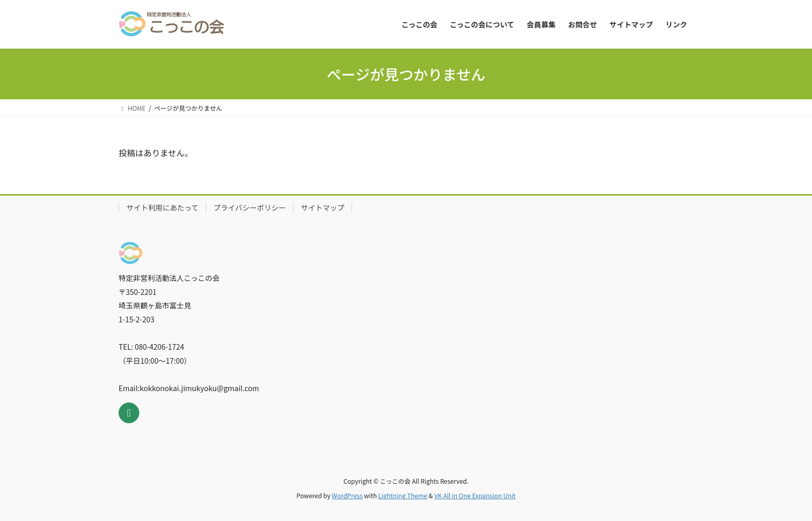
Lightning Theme (403, 495)
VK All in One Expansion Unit (475, 495)
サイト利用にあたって (162, 207)
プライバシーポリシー (250, 207)
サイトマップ (323, 207)
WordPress (347, 495)
